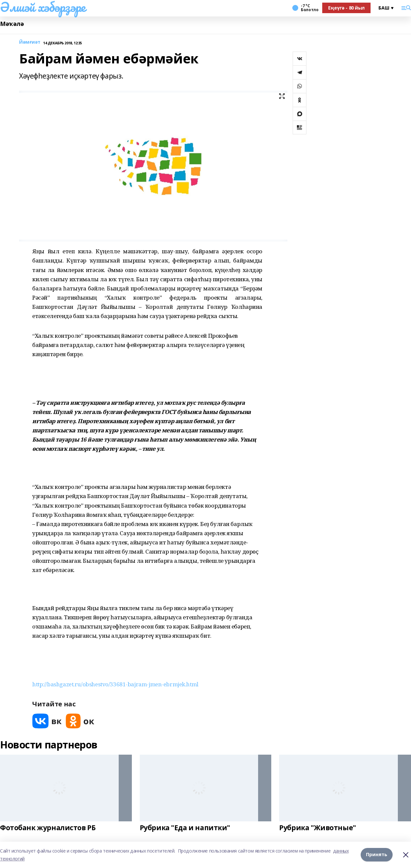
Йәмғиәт (30, 42)
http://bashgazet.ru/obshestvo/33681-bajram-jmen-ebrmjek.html (115, 684)
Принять (377, 855)
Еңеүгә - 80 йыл (346, 8)
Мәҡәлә (12, 24)
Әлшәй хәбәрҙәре (43, 7)
